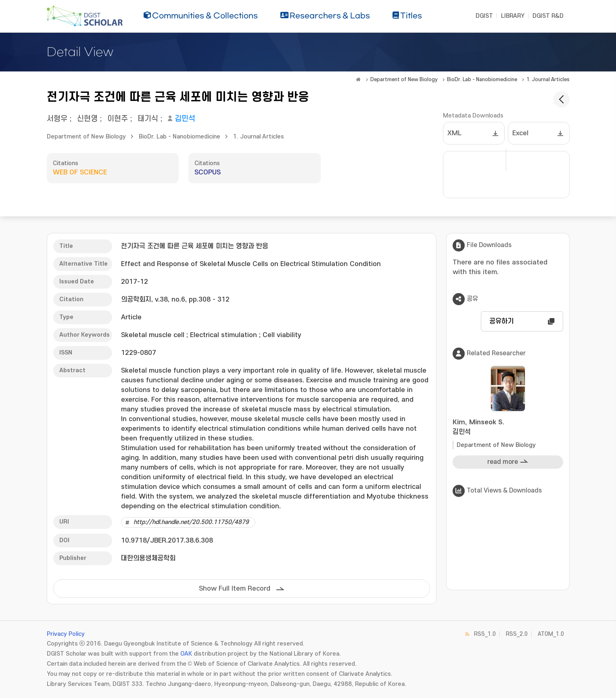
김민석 (185, 119)
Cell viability (282, 335)
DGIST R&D (548, 16)
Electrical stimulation (223, 335)
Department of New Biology (404, 80)
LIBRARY (513, 16)
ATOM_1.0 (551, 634)
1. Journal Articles (548, 80)
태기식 (148, 119)
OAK (186, 654)
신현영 (87, 119)
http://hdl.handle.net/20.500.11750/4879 (191, 522)
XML (454, 133)
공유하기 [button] (501, 321)
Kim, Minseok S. (508, 428)
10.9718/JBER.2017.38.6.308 (167, 541)
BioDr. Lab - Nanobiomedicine (482, 80)
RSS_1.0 (485, 634)
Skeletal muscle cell (153, 335)
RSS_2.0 (517, 634)
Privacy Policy (66, 634)
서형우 (57, 119)
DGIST (484, 16)
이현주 (118, 119)
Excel (520, 133)
